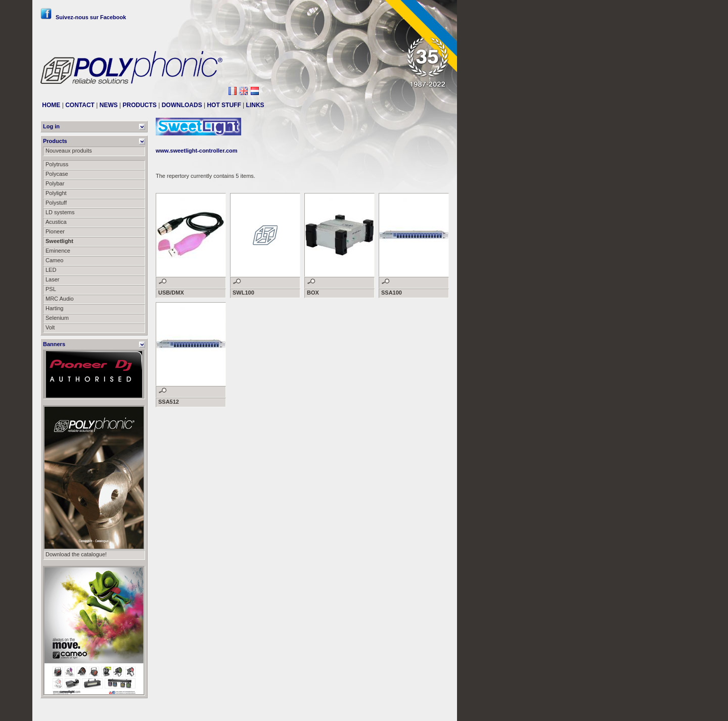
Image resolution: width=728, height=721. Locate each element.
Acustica (56, 222)
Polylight (56, 193)
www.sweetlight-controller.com (197, 151)
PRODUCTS (140, 105)
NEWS (109, 105)
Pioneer (55, 231)
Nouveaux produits (69, 151)
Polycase (57, 174)
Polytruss (57, 164)
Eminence (58, 251)
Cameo (54, 260)
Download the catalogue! (76, 554)
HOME (51, 105)
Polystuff (56, 203)
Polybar (55, 183)
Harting (54, 308)
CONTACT (80, 105)
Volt (50, 327)
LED (51, 270)
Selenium (57, 318)
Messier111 (435, 709)
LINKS (255, 105)
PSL (51, 289)
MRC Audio (60, 299)
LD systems (60, 212)
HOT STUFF (224, 105)
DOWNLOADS (182, 105)
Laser (53, 279)
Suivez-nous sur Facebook (83, 17)
